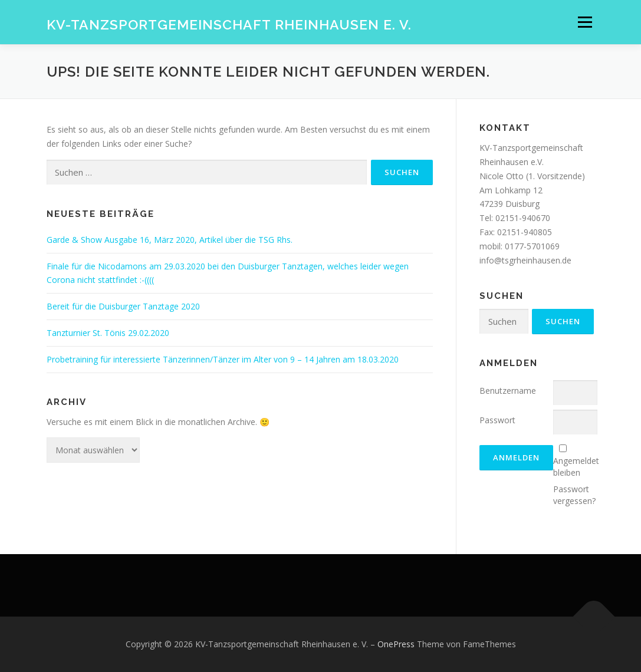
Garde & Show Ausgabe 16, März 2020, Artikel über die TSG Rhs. (170, 240)
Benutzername (508, 391)
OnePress (396, 644)
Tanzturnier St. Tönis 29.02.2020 (108, 333)
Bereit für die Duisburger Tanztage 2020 (123, 306)
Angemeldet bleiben (576, 467)
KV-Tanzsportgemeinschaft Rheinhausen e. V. (229, 24)
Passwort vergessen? (574, 495)
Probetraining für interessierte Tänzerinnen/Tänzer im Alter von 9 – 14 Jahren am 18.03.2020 (223, 359)
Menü (585, 22)
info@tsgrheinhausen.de (525, 260)
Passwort (497, 420)
